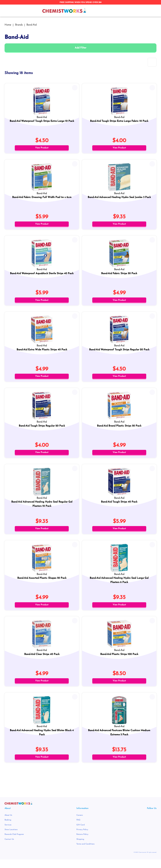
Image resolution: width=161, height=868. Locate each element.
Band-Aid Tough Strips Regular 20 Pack (42, 430)
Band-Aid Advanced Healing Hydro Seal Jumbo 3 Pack (119, 198)
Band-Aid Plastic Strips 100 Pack (119, 661)
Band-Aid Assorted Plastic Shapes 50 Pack (42, 584)
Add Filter (80, 48)
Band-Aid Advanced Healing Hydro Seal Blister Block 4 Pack (42, 740)
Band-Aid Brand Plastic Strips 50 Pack (119, 430)
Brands (19, 25)
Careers (80, 824)
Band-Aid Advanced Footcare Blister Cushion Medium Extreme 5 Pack (119, 740)
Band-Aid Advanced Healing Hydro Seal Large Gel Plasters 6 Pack (119, 586)
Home (8, 25)
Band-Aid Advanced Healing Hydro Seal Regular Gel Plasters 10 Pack (42, 509)
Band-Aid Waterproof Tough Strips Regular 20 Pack (119, 352)
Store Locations (11, 838)
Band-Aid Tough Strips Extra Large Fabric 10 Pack (119, 121)
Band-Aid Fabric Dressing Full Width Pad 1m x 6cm (42, 198)
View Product (42, 148)
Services (8, 833)
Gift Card (80, 833)
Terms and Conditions (85, 853)
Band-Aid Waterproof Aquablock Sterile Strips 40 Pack (42, 275)
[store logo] (65, 10)
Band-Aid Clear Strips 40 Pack (42, 661)
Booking (8, 829)
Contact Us (9, 848)
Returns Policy (82, 843)
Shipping (80, 848)
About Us (8, 824)
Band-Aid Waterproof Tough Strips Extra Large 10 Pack (42, 121)
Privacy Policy (82, 838)
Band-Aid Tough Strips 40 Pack (119, 507)
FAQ (78, 829)
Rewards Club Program (14, 843)
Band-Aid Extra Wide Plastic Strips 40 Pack (42, 352)
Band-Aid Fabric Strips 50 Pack (119, 275)
